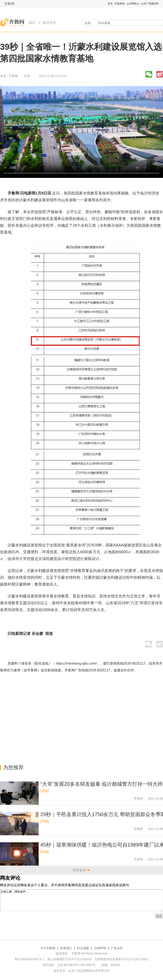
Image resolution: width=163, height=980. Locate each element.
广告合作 (117, 948)
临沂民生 (49, 23)
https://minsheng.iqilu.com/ (76, 663)
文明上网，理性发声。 (81, 901)
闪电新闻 (119, 4)
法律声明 (100, 948)
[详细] (45, 791)
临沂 (32, 23)
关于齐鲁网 (48, 948)
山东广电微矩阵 (150, 4)
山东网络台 (133, 4)
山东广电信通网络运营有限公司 (89, 971)
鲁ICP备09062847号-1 (30, 959)
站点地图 (83, 948)
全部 (88, 23)
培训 (11, 610)
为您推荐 (13, 767)
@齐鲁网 (31, 670)
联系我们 (66, 948)
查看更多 (79, 870)
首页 (110, 4)
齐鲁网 (9, 4)
